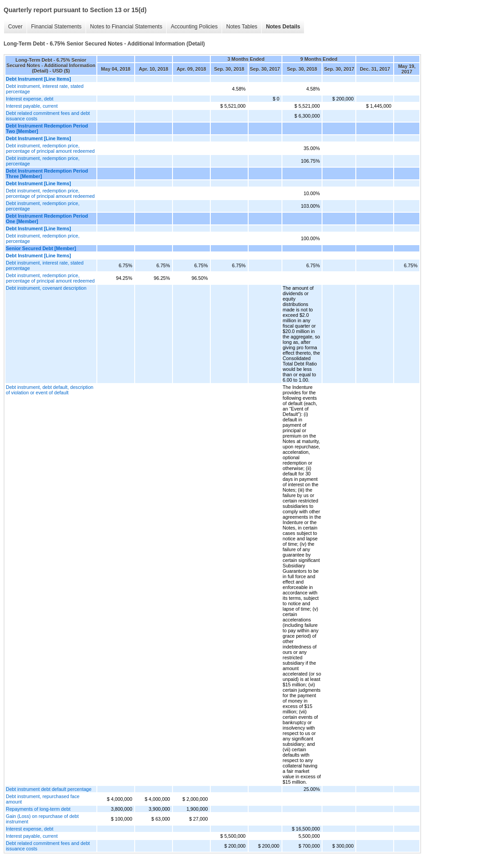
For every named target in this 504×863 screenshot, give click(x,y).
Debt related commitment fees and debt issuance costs (48, 116)
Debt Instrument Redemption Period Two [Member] (47, 128)
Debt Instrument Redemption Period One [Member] (47, 219)
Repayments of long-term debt (38, 809)
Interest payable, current (32, 106)
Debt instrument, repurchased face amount (43, 799)
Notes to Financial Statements (126, 27)
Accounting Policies (194, 27)
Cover (15, 27)
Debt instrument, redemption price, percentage (43, 161)
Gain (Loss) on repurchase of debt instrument (42, 819)
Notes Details (283, 27)
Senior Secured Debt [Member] (41, 248)
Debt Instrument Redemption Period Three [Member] (47, 174)
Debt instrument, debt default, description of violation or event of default (50, 390)
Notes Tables (242, 27)
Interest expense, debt (30, 99)
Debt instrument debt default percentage (49, 789)
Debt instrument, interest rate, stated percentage (45, 89)
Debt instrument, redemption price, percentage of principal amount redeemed (50, 148)
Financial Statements (56, 27)
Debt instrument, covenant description (46, 288)
